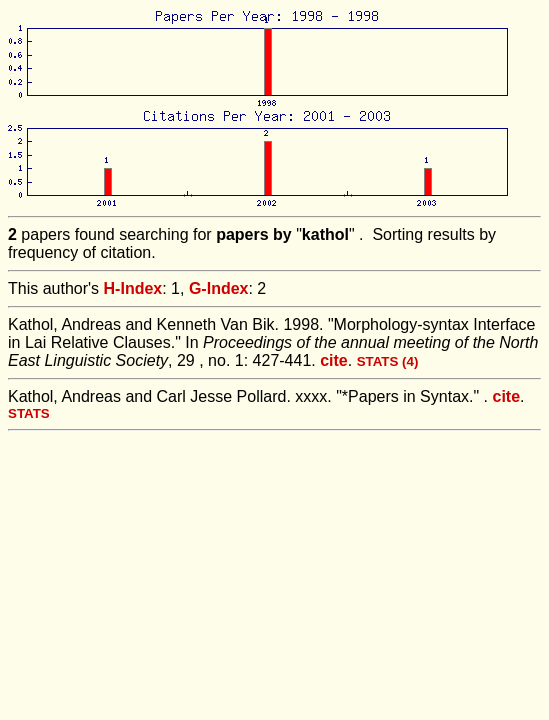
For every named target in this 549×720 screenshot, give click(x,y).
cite (334, 360)
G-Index (219, 288)
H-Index (133, 288)
